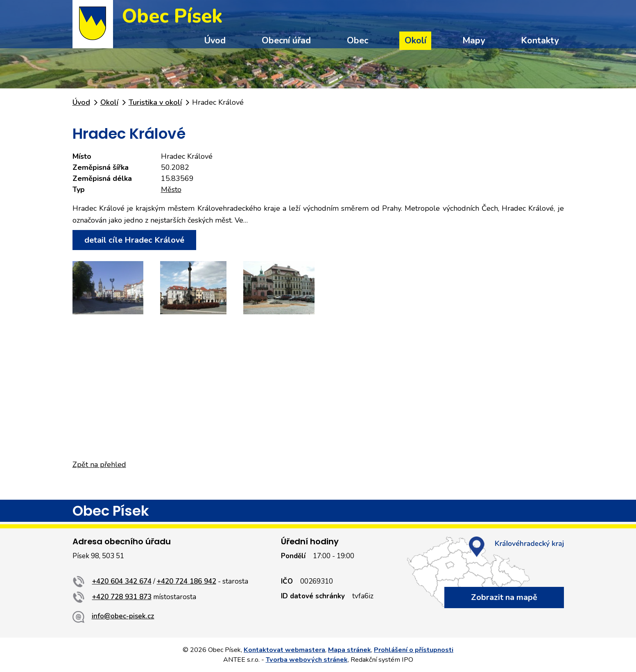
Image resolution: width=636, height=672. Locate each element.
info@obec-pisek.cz (123, 616)
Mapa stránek (350, 650)
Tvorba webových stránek (307, 660)
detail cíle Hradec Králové (134, 240)
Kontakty (540, 41)
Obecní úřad (286, 41)
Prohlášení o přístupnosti (414, 650)
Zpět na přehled (99, 465)
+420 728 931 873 (122, 597)
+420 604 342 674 (122, 581)
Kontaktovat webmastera (284, 650)
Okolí (415, 41)
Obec (358, 41)
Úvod (215, 41)
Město (171, 189)
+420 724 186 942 (187, 581)
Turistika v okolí (155, 102)
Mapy (474, 41)
